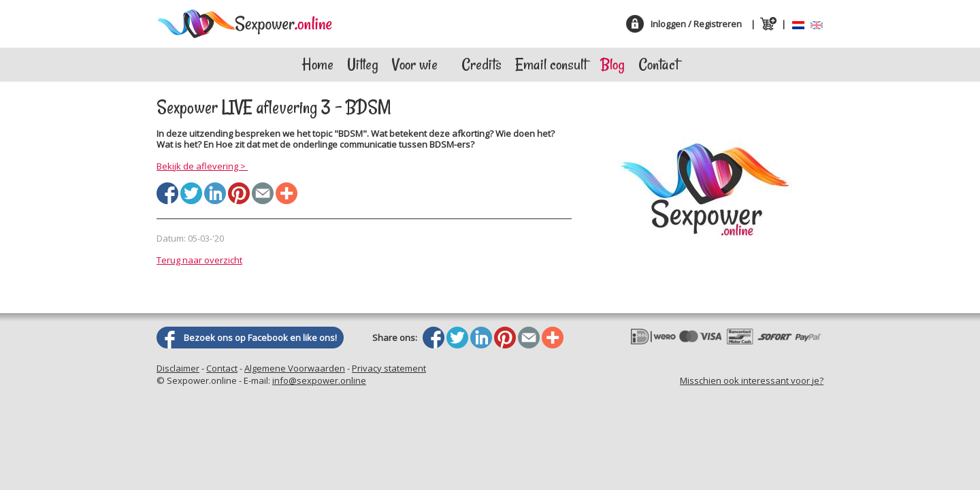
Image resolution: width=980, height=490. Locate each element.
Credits (481, 64)
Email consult (551, 64)
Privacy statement (389, 368)
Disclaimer (178, 368)
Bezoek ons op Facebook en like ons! (260, 338)
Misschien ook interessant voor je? (752, 380)
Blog (612, 64)
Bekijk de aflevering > (202, 166)
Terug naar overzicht (199, 260)
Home (318, 64)
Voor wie (415, 64)
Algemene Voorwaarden (295, 368)
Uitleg (363, 64)
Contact (658, 64)
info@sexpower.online (319, 380)
